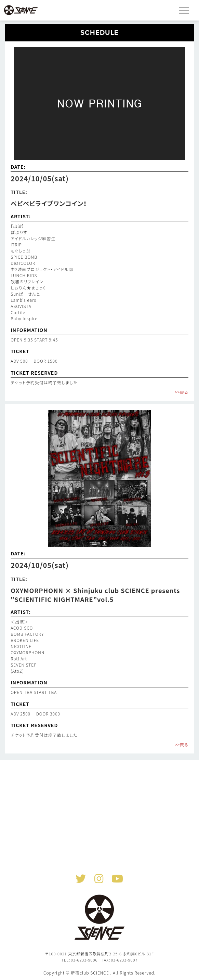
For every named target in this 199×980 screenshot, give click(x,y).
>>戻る (182, 392)
